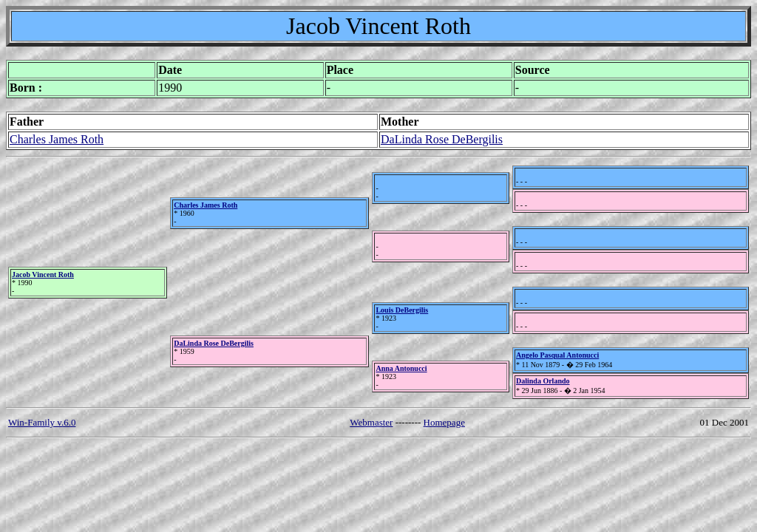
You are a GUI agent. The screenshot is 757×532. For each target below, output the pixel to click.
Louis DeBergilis (402, 310)
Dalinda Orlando (543, 381)
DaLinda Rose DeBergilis (442, 139)
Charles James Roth (57, 139)
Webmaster (371, 422)
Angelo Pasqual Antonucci (557, 355)
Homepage (444, 422)
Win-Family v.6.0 (42, 422)
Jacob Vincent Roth (43, 274)
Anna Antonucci (401, 368)
